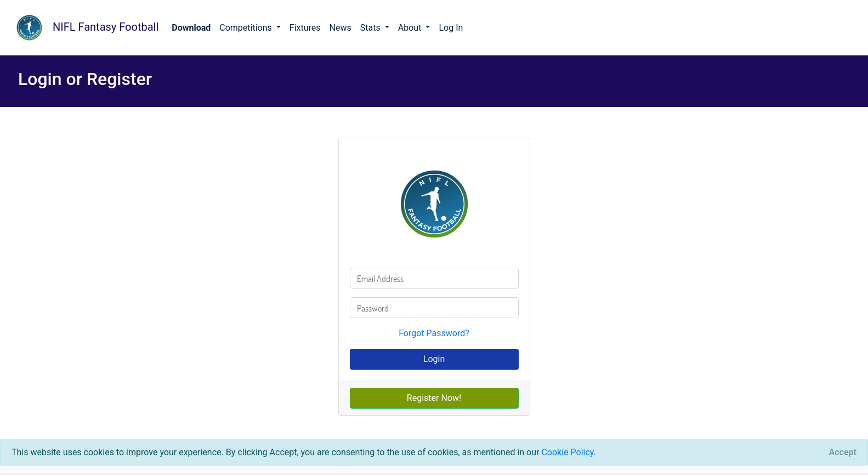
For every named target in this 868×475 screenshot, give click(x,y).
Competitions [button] (246, 28)
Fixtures (305, 28)
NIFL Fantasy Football (84, 28)
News (341, 28)
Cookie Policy (567, 452)
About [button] (411, 28)
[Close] (843, 453)
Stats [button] (371, 28)
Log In (451, 28)
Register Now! (434, 398)
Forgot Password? (434, 333)
